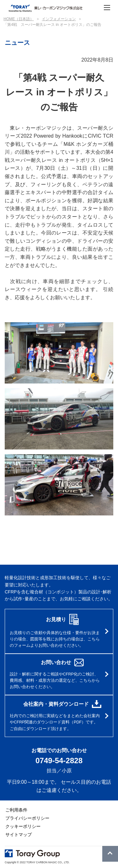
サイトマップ (19, 835)
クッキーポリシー (23, 826)
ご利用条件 (16, 810)
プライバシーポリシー (27, 818)
